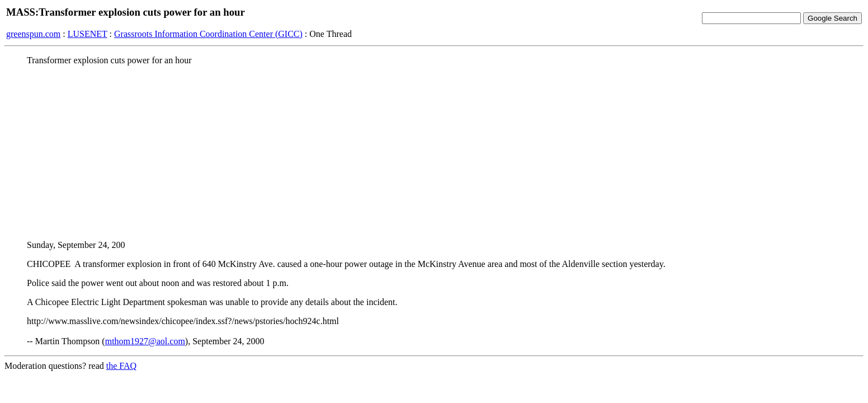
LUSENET (88, 34)
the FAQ (121, 366)
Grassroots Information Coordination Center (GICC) (208, 34)
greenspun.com (33, 34)
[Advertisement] (434, 153)
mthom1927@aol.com (145, 341)
